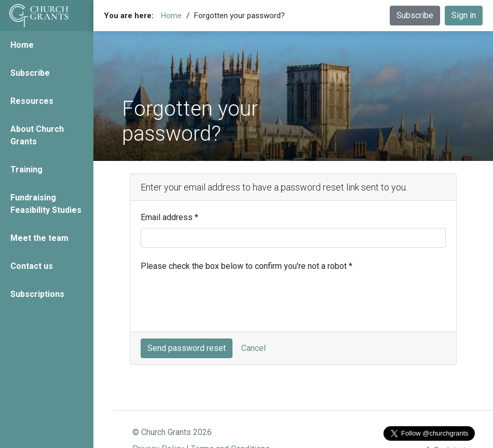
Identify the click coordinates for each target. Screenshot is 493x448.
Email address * (169, 217)
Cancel (254, 348)
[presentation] (220, 301)
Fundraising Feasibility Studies (46, 204)
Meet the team (39, 238)
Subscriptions (37, 294)
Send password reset (187, 348)
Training (26, 169)
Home (22, 45)
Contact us (32, 266)
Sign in (464, 15)
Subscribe (30, 73)
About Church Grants (37, 135)
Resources (32, 101)
